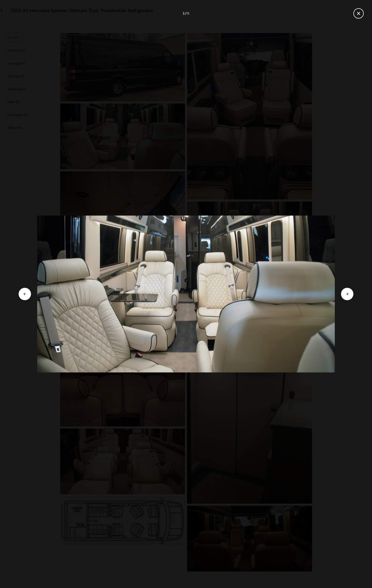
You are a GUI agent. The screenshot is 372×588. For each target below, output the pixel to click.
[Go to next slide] (347, 294)
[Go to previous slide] (25, 294)
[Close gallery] (359, 13)
